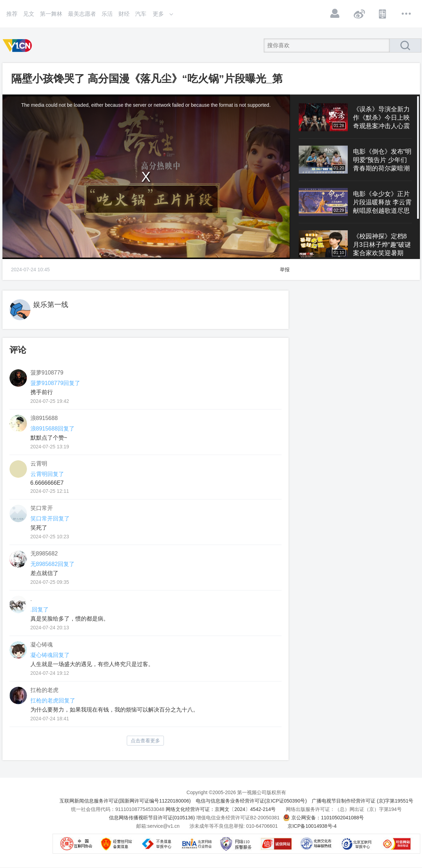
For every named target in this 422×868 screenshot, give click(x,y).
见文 (29, 14)
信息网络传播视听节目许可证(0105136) (152, 818)
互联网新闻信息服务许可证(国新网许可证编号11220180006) (125, 801)
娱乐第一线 (51, 304)
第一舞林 (51, 14)
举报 (285, 269)
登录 (335, 14)
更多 (407, 14)
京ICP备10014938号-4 (312, 826)
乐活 (107, 14)
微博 (359, 14)
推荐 (12, 14)
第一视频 (19, 45)
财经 (124, 14)
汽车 (141, 14)
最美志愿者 (82, 14)
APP (383, 14)
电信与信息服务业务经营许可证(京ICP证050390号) (251, 801)
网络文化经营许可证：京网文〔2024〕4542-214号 (221, 809)
